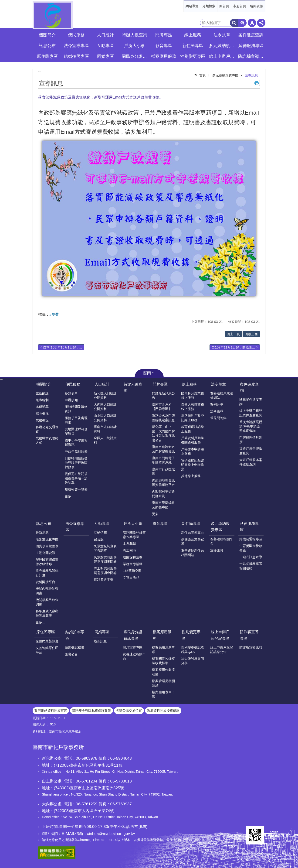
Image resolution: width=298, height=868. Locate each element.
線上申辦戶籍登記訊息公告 (222, 650)
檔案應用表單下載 (163, 694)
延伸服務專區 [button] (251, 46)
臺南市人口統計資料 (105, 429)
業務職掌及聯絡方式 (47, 440)
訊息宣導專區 (133, 647)
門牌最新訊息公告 (163, 395)
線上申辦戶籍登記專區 (220, 635)
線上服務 (189, 384)
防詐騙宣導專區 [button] (251, 56)
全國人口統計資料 (105, 440)
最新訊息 (100, 641)
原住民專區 (46, 632)
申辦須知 (71, 400)
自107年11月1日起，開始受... (233, 347)
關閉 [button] (147, 373)
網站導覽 (192, 6)
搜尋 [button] (234, 23)
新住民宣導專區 (193, 533)
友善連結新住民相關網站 (193, 553)
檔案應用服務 (162, 635)
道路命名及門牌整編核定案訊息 (163, 418)
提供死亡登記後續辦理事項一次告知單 (76, 478)
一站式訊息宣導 (251, 557)
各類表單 (71, 393)
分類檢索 (209, 6)
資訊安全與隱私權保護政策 (91, 711)
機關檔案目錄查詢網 (47, 602)
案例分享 (217, 404)
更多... (69, 496)
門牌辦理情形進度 (251, 440)
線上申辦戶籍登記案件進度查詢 (251, 413)
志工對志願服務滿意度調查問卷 (105, 571)
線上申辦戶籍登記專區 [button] (222, 56)
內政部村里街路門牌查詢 (163, 494)
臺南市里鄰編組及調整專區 (163, 505)
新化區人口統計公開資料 (105, 395)
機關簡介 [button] (47, 35)
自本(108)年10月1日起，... (63, 347)
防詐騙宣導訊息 (251, 647)
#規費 (54, 314)
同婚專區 (102, 632)
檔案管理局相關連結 (163, 683)
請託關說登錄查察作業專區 (134, 535)
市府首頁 (240, 6)
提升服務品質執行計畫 (47, 573)
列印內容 (257, 83)
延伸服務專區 (249, 527)
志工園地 (129, 550)
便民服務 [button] (76, 35)
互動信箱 (100, 533)
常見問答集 (218, 418)
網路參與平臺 (104, 580)
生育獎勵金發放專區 (251, 548)
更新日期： (41, 718)
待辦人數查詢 (135, 35)
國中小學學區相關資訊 (76, 443)
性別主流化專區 (47, 539)
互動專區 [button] (105, 46)
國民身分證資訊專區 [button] (135, 56)
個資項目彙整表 (47, 546)
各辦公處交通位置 (47, 429)
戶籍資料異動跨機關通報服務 (193, 440)
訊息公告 (71, 654)
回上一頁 (233, 334)
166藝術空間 (132, 571)
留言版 (99, 539)
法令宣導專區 (76, 46)
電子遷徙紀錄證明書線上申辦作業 (193, 465)
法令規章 (218, 384)
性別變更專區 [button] (193, 56)
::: (185, 2)
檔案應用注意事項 (163, 650)
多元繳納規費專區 (225, 75)
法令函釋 (217, 411)
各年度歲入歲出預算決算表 (47, 613)
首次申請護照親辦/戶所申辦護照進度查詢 (251, 426)
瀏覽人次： (41, 724)
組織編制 (42, 400)
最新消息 (42, 533)
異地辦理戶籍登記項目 (76, 431)
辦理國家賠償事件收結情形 (47, 562)
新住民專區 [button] (193, 46)
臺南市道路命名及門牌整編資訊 (163, 449)
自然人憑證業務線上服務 (193, 407)
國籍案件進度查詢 (251, 402)
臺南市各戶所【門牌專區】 (162, 407)
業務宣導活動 (133, 564)
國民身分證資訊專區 (133, 635)
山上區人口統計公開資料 (105, 418)
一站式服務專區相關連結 (251, 566)
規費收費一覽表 (76, 489)
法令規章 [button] (222, 35)
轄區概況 (42, 413)
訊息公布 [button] (47, 46)
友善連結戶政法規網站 (222, 395)
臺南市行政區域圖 (163, 471)
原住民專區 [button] (47, 56)
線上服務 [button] (193, 35)
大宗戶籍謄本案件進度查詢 (251, 462)
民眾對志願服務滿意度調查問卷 (105, 559)
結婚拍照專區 (75, 635)
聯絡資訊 (257, 6)
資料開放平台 (45, 582)
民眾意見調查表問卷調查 (105, 548)
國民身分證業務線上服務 (193, 395)
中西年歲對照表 (76, 451)
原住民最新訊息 (47, 641)
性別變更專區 (191, 635)
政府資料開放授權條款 (163, 711)
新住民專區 (191, 524)
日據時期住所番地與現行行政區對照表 (76, 463)
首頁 (203, 75)
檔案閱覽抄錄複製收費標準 (163, 661)
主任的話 (42, 393)
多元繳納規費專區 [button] (222, 46)
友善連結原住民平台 (47, 650)
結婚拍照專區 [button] (76, 56)
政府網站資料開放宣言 (51, 711)
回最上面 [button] (251, 334)
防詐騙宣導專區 (249, 635)
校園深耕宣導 (133, 557)
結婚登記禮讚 (74, 647)
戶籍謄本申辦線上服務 (193, 451)
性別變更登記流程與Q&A (193, 650)
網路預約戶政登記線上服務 (193, 418)
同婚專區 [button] (105, 56)
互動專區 (102, 524)
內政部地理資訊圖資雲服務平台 (163, 483)
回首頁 (224, 6)
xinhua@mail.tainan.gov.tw (111, 834)
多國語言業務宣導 (193, 542)
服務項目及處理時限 (76, 420)
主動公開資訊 (45, 553)
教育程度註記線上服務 (193, 429)
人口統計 (102, 384)
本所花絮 (129, 544)
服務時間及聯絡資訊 (76, 409)
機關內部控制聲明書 (47, 591)
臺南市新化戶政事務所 (53, 15)
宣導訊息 (251, 75)
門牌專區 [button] (164, 35)
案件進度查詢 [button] (251, 35)
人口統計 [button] (105, 35)
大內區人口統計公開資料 (105, 407)
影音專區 (164, 46)
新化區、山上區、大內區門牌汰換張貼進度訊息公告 (163, 433)
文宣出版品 (131, 578)
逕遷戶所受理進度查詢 (251, 451)
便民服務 (73, 384)
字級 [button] (252, 23)
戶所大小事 (133, 524)
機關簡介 (44, 384)
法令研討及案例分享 (193, 661)
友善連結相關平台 (222, 541)
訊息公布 (44, 524)
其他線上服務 (191, 476)
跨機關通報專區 (251, 539)
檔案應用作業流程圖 (163, 672)
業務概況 (42, 420)
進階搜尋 (242, 23)
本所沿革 (42, 407)
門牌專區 (160, 384)
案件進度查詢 (249, 387)
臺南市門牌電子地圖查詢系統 (163, 460)
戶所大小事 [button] (135, 46)
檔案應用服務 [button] (164, 56)
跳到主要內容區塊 (2, 2)
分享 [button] (261, 23)
